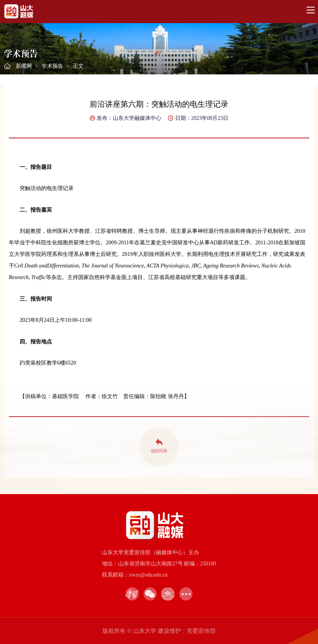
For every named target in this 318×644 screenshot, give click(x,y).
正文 (78, 66)
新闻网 (24, 66)
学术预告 (52, 66)
